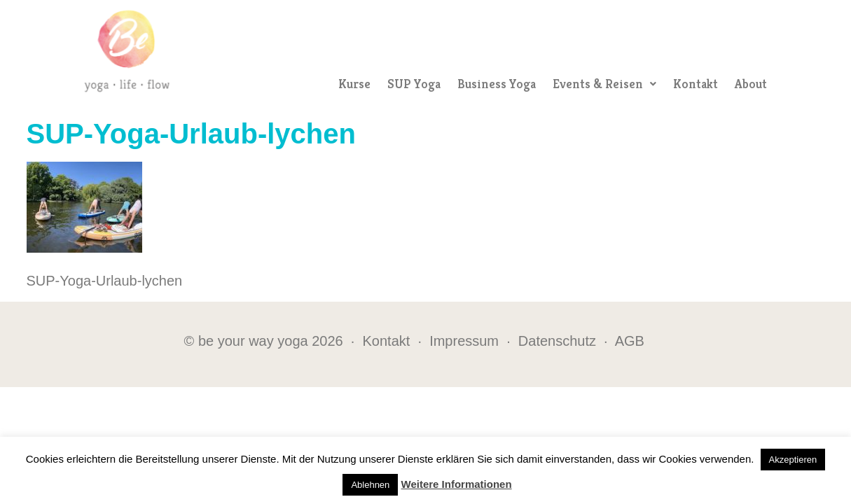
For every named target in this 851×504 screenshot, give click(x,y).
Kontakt (696, 84)
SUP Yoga (414, 84)
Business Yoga (497, 84)
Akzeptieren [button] (793, 460)
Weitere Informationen (457, 484)
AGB (630, 341)
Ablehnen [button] (370, 485)
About (751, 84)
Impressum (464, 341)
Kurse (354, 84)
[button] (604, 84)
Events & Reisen (604, 84)
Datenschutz (557, 341)
